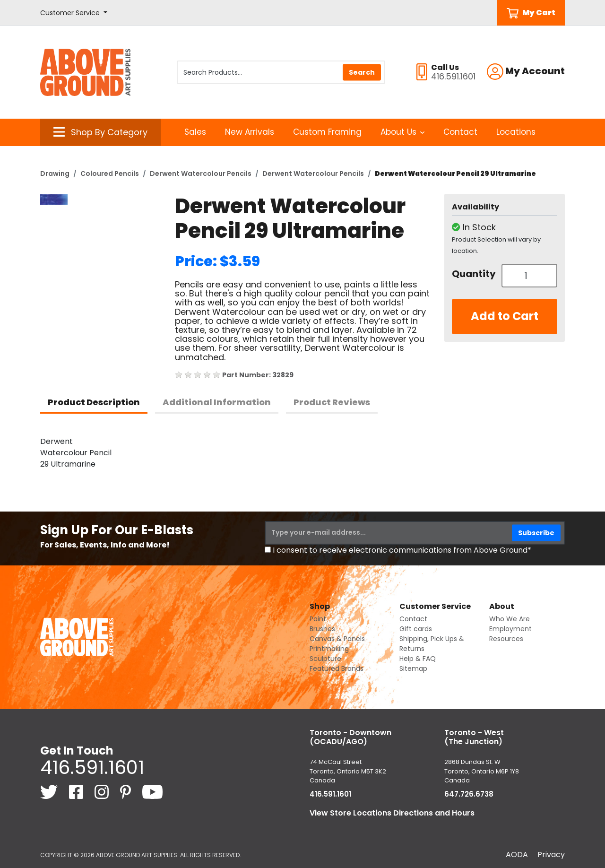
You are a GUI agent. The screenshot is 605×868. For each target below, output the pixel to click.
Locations (516, 132)
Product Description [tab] (94, 402)
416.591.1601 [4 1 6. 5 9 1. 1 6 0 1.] (92, 767)
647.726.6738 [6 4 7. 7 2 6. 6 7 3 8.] (469, 794)
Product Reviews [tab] (332, 402)
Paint (318, 619)
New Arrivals (250, 132)
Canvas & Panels (337, 639)
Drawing (55, 174)
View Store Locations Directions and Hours (392, 813)
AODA (517, 855)
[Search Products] (281, 72)
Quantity (473, 274)
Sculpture (325, 659)
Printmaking (329, 649)
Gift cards (416, 629)
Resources (506, 639)
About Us (402, 132)
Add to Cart (505, 316)
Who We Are (510, 619)
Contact (460, 132)
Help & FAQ (418, 659)
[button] (74, 13)
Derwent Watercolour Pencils (201, 174)
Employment (510, 629)
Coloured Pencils (110, 174)
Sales (195, 132)
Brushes (322, 629)
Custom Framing (327, 132)
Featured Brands (337, 668)
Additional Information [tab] (217, 402)
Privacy (551, 855)
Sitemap (413, 668)
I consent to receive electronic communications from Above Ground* (402, 550)
